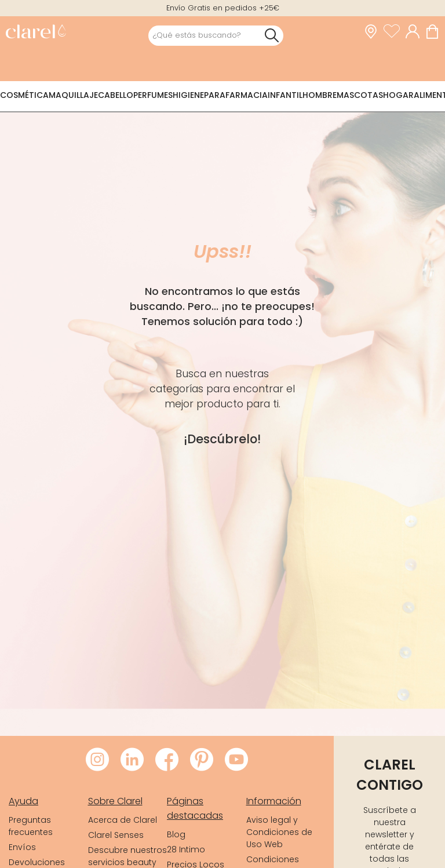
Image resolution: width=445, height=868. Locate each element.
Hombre (320, 95)
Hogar (398, 95)
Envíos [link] (22, 847)
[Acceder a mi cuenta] (415, 32)
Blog (176, 834)
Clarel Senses (116, 835)
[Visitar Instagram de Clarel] (97, 760)
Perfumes (153, 95)
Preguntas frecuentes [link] (31, 826)
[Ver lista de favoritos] (395, 32)
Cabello (116, 95)
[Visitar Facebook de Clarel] (167, 760)
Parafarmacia (236, 95)
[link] (36, 33)
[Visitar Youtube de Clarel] (236, 760)
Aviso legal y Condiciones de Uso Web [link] (279, 832)
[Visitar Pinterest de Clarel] (202, 760)
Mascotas (360, 95)
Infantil (285, 95)
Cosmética (24, 95)
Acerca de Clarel (123, 820)
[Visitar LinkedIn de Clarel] (132, 760)
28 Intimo (186, 849)
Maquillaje (73, 95)
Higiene (188, 95)
